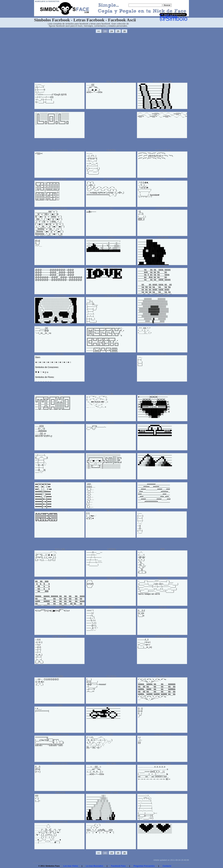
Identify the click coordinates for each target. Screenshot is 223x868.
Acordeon (60, 423)
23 (105, 31)
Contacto (167, 866)
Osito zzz (163, 607)
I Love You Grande (60, 510)
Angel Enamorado (60, 822)
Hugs (111, 394)
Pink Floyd (111, 549)
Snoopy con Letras (60, 81)
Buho (60, 238)
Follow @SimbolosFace (182, 17)
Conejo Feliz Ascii (60, 636)
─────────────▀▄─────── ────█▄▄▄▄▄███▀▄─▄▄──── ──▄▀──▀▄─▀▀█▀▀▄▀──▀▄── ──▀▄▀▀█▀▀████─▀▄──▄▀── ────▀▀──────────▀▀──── (103, 713)
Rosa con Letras (111, 793)
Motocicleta (111, 705)
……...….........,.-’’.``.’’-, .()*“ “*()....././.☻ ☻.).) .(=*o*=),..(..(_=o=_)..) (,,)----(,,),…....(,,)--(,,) (46, 556)
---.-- (93, 163)
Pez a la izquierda (60, 150)
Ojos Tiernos (111, 81)
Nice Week (163, 267)
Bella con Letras (163, 676)
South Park (111, 150)
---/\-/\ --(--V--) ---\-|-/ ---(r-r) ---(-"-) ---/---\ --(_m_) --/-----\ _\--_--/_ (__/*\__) (39, 651)
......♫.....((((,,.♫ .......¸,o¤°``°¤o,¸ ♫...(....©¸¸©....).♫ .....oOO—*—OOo (95, 770)
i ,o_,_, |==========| (42, 710)
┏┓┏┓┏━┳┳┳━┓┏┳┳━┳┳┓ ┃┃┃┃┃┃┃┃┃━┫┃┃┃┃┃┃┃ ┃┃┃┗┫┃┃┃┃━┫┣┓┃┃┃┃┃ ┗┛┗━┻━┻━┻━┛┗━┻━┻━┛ (46, 517)
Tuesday (60, 676)
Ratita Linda (60, 793)
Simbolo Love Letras (111, 267)
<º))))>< (39, 153)
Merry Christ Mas (111, 325)
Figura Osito (111, 510)
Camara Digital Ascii (163, 734)
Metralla (111, 423)
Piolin (163, 549)
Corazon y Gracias (163, 394)
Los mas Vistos (71, 866)
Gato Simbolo (163, 238)
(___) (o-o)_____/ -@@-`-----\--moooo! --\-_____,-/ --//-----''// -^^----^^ (96, 686)
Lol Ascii (60, 267)
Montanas (163, 452)
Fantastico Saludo (163, 150)
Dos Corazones (163, 822)
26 (125, 31)
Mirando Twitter (163, 423)
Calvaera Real (60, 296)
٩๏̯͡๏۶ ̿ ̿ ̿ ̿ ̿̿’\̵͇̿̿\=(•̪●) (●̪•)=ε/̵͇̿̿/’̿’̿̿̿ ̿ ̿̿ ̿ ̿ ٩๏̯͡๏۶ (52, 611)
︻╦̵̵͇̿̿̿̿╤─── (91, 212)
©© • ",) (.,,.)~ (38, 798)
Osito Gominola (111, 296)
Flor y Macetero (163, 296)
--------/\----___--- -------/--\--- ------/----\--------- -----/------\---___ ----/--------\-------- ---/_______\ (94, 559)
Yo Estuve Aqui (60, 578)
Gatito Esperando (162, 636)
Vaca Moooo (111, 676)
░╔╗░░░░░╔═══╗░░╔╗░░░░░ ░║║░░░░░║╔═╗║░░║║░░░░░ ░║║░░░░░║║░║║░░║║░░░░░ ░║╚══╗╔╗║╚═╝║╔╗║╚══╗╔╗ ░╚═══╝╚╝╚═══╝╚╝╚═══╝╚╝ (52, 119)
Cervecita (162, 354)
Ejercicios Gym (163, 325)
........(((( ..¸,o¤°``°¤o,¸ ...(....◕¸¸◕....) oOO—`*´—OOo (94, 88)
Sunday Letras (111, 822)
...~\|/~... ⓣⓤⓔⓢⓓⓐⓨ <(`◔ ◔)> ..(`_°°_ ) (47, 682)
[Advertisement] (111, 57)
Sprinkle (163, 179)
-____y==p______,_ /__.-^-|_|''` (96, 427)
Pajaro (111, 607)
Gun (111, 208)
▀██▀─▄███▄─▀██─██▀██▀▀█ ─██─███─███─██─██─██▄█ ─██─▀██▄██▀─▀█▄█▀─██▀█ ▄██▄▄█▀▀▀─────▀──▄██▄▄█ (104, 274)
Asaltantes (60, 607)
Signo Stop (111, 578)
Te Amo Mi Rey (60, 179)
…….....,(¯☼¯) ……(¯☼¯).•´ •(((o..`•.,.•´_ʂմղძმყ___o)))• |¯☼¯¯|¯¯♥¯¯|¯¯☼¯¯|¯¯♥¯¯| (100, 829)
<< (99, 31)
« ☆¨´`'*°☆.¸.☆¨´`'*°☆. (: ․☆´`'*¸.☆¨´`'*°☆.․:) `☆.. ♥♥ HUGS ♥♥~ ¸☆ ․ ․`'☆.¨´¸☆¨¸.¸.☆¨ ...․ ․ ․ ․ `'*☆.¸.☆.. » (97, 402)
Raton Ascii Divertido (60, 325)
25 (118, 31)
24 (112, 31)
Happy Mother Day (111, 179)
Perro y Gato (60, 549)
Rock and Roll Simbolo (163, 81)
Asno (163, 705)
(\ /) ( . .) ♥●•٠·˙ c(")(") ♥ (91, 516)
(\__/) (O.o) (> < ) (38, 769)
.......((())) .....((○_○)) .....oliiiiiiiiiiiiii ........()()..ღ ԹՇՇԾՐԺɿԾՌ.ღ (44, 431)
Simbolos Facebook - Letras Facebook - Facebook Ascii (85, 20)
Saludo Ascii (163, 578)
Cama (60, 705)
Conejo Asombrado (60, 763)
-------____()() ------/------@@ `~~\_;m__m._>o (43, 331)
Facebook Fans (118, 866)
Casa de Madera (163, 208)
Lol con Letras (60, 111)
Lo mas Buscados (95, 866)
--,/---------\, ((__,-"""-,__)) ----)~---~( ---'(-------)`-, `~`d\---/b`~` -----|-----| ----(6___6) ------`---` (42, 464)
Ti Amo (60, 394)
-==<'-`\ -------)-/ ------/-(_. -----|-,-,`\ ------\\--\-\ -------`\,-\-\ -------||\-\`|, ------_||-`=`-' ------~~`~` (92, 621)
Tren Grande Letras (163, 763)
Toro (60, 452)
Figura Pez (163, 481)
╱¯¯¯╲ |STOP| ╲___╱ (90, 584)
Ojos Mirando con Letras (111, 481)
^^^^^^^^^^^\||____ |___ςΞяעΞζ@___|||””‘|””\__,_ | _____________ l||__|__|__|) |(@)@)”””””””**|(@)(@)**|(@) (49, 741)
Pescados (162, 111)
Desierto (111, 238)
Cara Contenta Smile (111, 452)
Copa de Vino (162, 510)
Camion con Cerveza (60, 734)
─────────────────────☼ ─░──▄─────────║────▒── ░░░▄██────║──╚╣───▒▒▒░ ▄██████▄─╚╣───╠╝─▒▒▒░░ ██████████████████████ (104, 246)
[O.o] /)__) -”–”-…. (39, 243)
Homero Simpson (163, 793)
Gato (111, 734)
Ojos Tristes (111, 763)
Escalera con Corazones (60, 481)
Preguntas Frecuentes (144, 866)
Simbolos (60, 354)
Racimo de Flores (60, 208)
